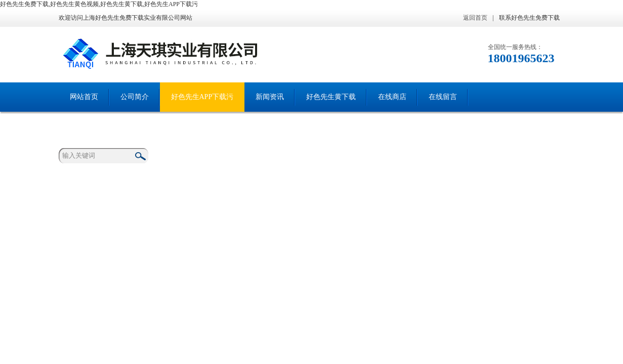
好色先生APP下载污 (202, 97)
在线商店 (392, 97)
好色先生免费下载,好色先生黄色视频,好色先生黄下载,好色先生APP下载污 (99, 4)
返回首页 (475, 18)
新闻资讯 (270, 97)
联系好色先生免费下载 (529, 18)
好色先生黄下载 (331, 97)
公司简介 (135, 97)
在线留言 (443, 97)
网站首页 (84, 97)
